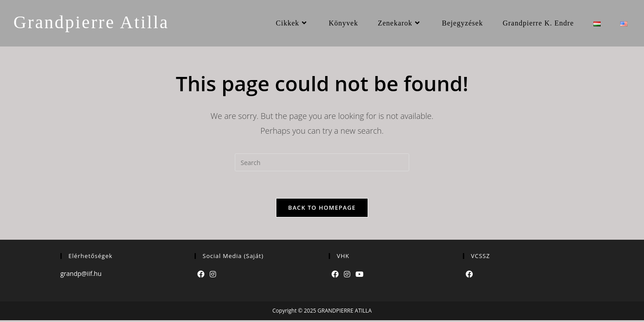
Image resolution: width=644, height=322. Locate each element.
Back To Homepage (322, 208)
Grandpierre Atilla (91, 22)
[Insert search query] (322, 162)
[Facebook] (201, 274)
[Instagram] (213, 274)
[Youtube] (360, 274)
